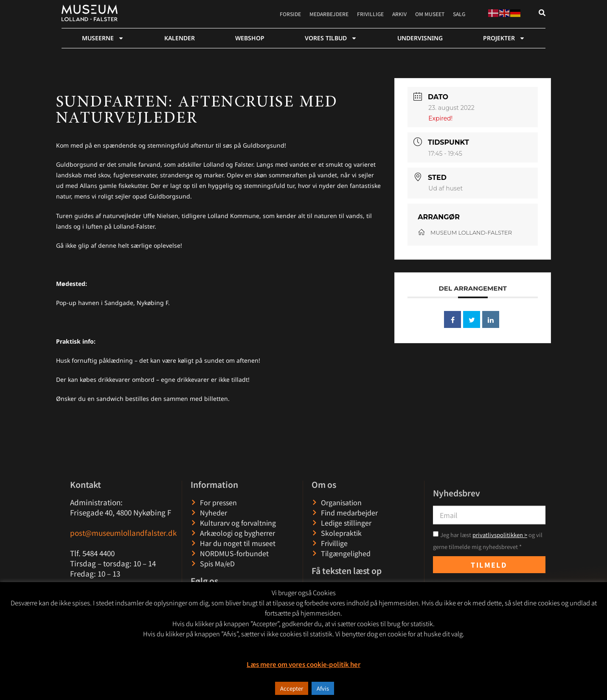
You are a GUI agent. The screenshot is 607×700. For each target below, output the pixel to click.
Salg (459, 14)
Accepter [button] (292, 688)
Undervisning (420, 38)
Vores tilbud (331, 38)
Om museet (430, 14)
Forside (290, 14)
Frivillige (370, 14)
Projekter (504, 38)
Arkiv (399, 14)
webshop (250, 38)
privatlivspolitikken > (500, 535)
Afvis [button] (323, 688)
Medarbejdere (329, 14)
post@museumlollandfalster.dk (123, 533)
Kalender (180, 38)
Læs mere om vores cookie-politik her (303, 664)
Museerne (103, 38)
